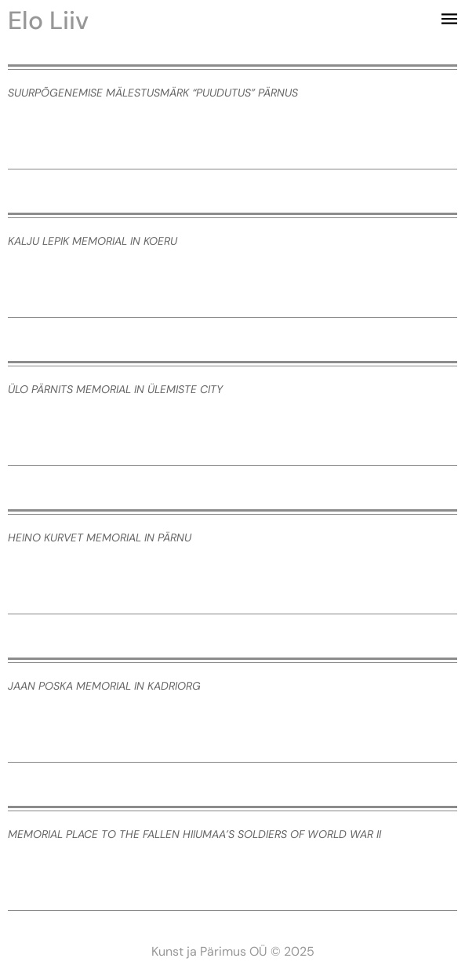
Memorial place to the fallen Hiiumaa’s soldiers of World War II (194, 834)
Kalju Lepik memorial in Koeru (93, 241)
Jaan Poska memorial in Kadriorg (104, 686)
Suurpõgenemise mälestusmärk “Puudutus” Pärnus (153, 93)
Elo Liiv (48, 20)
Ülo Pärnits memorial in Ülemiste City (115, 389)
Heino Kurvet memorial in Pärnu (100, 537)
